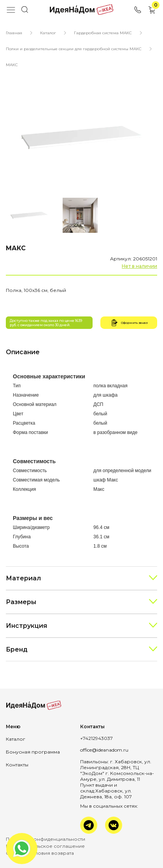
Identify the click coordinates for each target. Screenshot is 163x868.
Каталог (48, 33)
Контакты (17, 765)
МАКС (12, 65)
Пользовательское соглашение (45, 846)
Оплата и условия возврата (40, 853)
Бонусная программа (33, 752)
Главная (14, 33)
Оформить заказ (129, 323)
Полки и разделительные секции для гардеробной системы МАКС (74, 49)
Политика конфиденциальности (46, 839)
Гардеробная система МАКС (103, 33)
